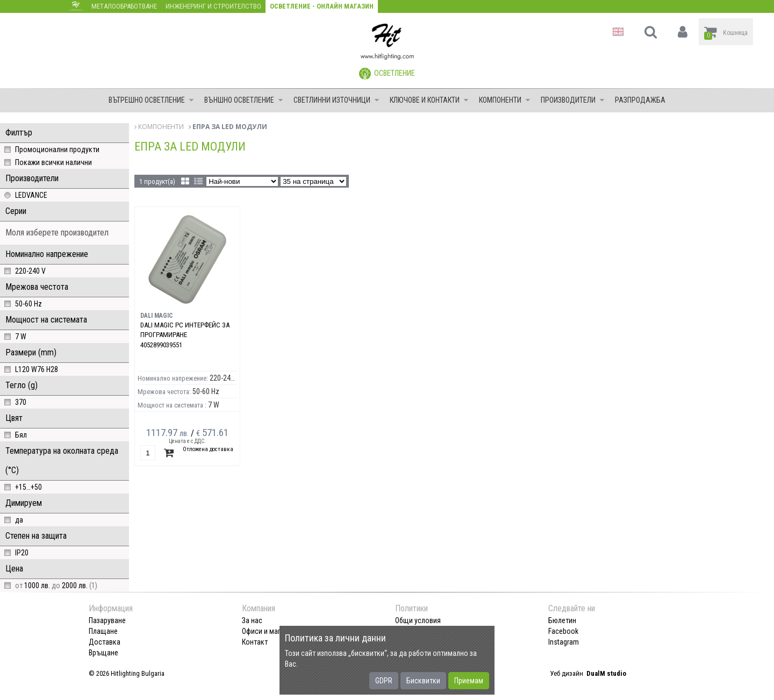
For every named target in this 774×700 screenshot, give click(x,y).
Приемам (469, 681)
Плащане (103, 631)
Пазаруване (107, 620)
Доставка (105, 642)
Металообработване (124, 6)
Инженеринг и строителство (213, 6)
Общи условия (418, 620)
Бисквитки (423, 681)
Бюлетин (562, 620)
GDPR (384, 681)
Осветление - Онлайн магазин (322, 6)
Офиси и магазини (270, 631)
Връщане (103, 653)
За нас (252, 620)
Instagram (564, 642)
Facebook (563, 631)
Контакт (255, 642)
